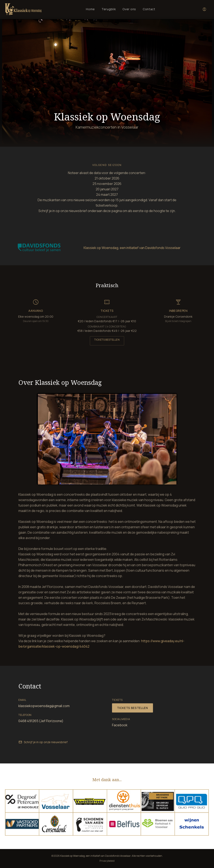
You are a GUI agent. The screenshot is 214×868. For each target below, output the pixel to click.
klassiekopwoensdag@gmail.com (44, 706)
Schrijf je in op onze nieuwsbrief (43, 742)
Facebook (120, 725)
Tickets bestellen (107, 340)
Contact (149, 9)
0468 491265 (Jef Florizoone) (41, 721)
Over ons (129, 9)
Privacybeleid (107, 861)
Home (90, 9)
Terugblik (109, 9)
